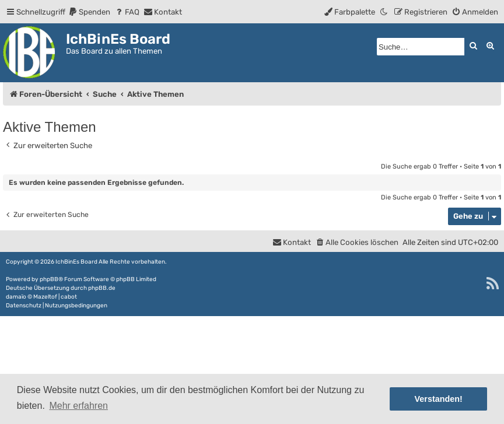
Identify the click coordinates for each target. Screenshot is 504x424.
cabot (69, 297)
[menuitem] (89, 12)
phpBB (49, 279)
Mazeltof (45, 297)
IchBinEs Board (76, 262)
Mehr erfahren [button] (78, 406)
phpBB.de (102, 288)
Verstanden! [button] (439, 399)
